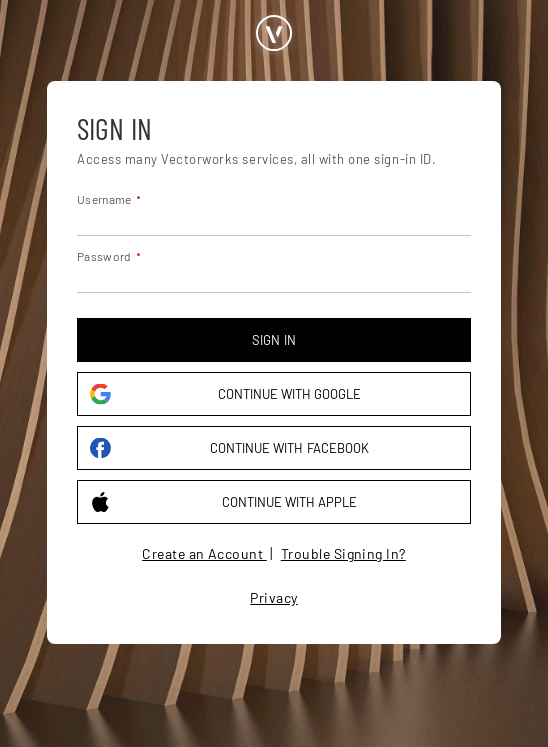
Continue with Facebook (229, 448)
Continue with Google (225, 394)
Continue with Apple (223, 502)
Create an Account (204, 553)
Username (104, 199)
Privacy (273, 597)
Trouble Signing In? (343, 553)
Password (104, 256)
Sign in (273, 340)
